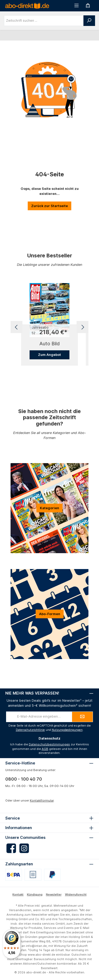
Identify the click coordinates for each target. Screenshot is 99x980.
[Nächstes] (82, 327)
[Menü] (77, 6)
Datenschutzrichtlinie (30, 730)
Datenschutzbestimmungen (49, 744)
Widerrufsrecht (76, 894)
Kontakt (18, 894)
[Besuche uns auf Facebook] (11, 848)
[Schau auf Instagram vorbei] (24, 848)
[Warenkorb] (88, 6)
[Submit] (82, 717)
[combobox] (44, 21)
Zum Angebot (49, 355)
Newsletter (54, 894)
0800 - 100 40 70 (24, 779)
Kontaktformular (42, 800)
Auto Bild (49, 344)
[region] (49, 327)
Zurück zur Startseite (49, 206)
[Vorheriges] (16, 327)
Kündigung (35, 894)
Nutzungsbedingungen (67, 730)
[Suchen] (89, 21)
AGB (45, 749)
